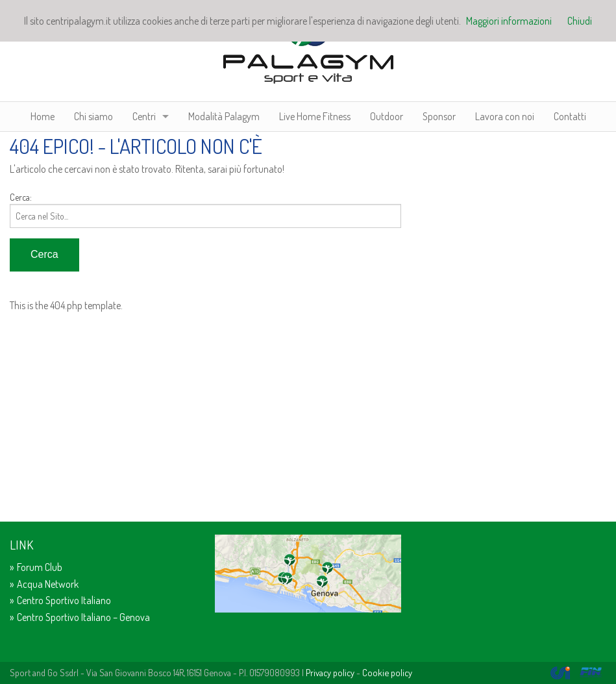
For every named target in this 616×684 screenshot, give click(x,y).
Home (43, 116)
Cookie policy (387, 672)
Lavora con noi (505, 116)
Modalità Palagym (224, 116)
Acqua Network (48, 584)
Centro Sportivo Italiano (64, 600)
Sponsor (439, 116)
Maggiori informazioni (509, 21)
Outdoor (387, 116)
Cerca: (21, 197)
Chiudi (580, 21)
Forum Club (40, 567)
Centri (144, 116)
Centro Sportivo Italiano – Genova (83, 617)
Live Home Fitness (315, 116)
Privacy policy (330, 672)
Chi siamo (93, 116)
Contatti (570, 116)
